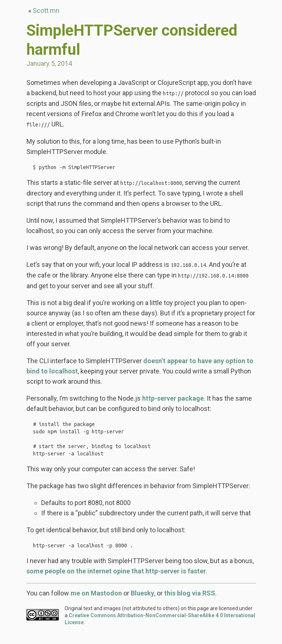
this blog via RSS (190, 603)
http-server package (173, 400)
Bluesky (142, 603)
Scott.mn (46, 10)
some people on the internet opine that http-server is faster (116, 581)
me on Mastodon (96, 603)
